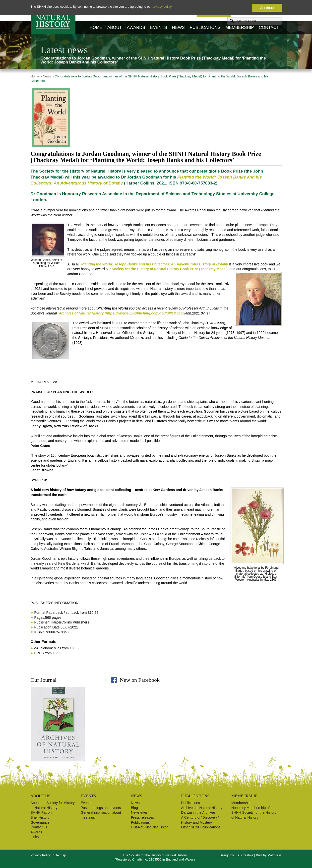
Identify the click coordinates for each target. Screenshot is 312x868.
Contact (269, 28)
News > (48, 76)
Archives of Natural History (202, 808)
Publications (205, 28)
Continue (267, 8)
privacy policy (162, 7)
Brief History (40, 817)
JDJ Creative (244, 855)
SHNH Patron (41, 812)
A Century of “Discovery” (200, 817)
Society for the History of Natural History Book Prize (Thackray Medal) (170, 269)
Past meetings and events (101, 808)
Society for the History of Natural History (53, 17)
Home (96, 28)
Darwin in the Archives (198, 812)
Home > (36, 76)
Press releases (143, 817)
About (115, 28)
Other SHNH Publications (201, 827)
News (178, 28)
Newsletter (139, 812)
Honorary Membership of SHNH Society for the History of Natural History (254, 813)
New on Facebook (140, 680)
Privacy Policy (41, 855)
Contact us (39, 827)
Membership (240, 28)
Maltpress (274, 855)
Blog (134, 808)
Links (35, 837)
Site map (60, 855)
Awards (136, 28)
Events (159, 28)
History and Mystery (196, 822)
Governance (40, 822)
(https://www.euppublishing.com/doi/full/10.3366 (144, 313)
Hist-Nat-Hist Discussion (150, 827)
